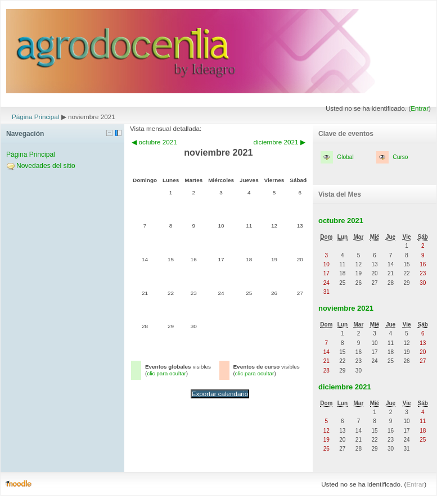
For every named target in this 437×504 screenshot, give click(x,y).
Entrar (420, 108)
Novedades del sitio (46, 166)
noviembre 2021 (346, 308)
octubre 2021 (341, 221)
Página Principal (35, 117)
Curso (400, 157)
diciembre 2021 (345, 387)
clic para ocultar (166, 373)
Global (345, 157)
